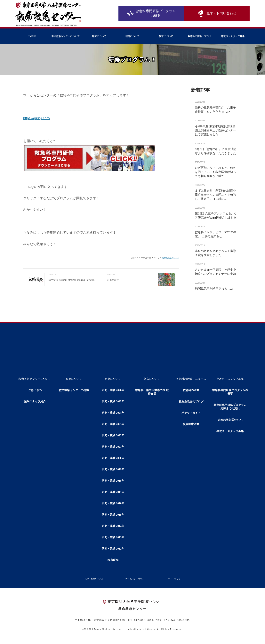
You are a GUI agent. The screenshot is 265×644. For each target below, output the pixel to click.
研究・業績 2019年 (113, 469)
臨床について (99, 36)
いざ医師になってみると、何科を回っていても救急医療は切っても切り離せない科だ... (215, 172)
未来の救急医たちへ (230, 420)
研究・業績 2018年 (113, 481)
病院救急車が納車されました (214, 288)
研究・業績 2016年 (113, 503)
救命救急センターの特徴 (74, 390)
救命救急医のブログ (171, 258)
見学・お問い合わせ (217, 14)
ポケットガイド (191, 413)
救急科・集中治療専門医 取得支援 (152, 392)
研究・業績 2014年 (113, 526)
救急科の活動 (191, 390)
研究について (132, 36)
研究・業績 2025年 (113, 402)
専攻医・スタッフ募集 (233, 36)
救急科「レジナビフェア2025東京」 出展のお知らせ (216, 234)
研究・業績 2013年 (113, 537)
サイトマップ (174, 579)
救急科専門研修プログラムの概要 (151, 14)
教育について (166, 36)
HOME (32, 36)
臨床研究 (113, 560)
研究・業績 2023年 (113, 424)
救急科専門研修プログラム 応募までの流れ (231, 407)
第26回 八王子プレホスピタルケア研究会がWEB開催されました (216, 215)
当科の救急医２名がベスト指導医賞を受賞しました (215, 253)
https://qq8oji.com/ (37, 118)
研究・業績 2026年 (113, 390)
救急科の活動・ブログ (199, 36)
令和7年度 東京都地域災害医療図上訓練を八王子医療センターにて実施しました (215, 130)
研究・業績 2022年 (113, 435)
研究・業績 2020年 (113, 458)
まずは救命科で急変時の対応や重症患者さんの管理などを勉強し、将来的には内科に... (215, 195)
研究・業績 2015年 (113, 515)
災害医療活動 (191, 424)
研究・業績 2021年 (113, 447)
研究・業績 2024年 (113, 413)
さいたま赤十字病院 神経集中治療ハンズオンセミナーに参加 (215, 272)
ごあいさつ (35, 390)
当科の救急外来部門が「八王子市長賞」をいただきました (215, 109)
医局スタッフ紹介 (35, 402)
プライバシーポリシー (136, 579)
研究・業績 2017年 (113, 492)
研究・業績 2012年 (113, 549)
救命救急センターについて (66, 36)
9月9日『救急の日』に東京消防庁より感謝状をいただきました (216, 151)
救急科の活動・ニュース (191, 379)
